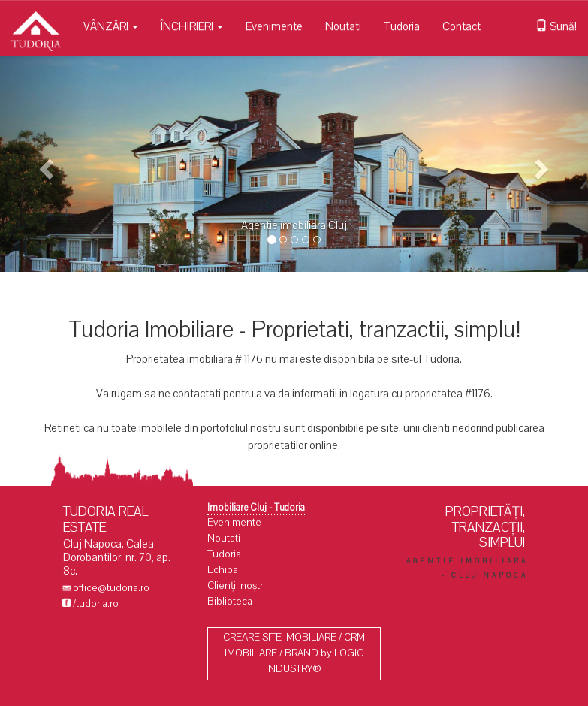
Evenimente (274, 26)
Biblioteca (230, 601)
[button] (44, 164)
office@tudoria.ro (111, 588)
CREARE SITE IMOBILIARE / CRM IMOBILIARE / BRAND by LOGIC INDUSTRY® (294, 653)
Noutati (343, 26)
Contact (461, 26)
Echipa (223, 570)
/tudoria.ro (96, 603)
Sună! (556, 26)
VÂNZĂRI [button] (111, 26)
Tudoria (402, 26)
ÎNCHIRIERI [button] (192, 26)
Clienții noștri (236, 585)
